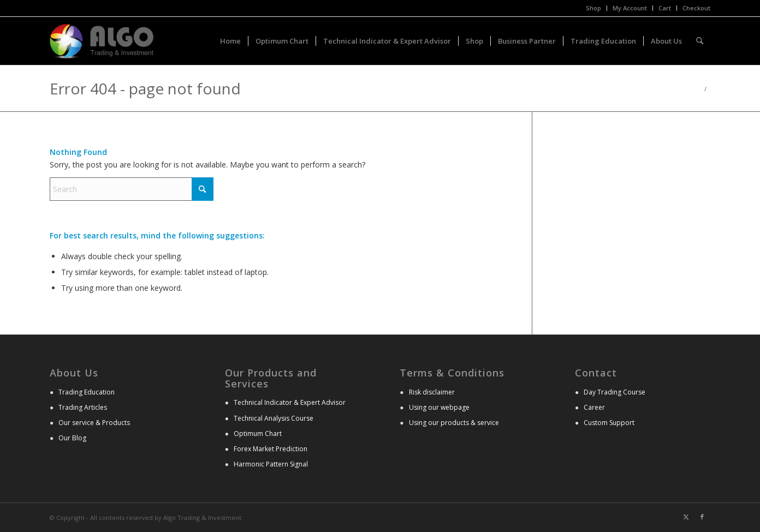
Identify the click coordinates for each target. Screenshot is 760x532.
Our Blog (72, 438)
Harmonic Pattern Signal (271, 464)
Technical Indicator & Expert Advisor (290, 402)
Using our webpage (439, 407)
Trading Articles (83, 407)
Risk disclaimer (432, 392)
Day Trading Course (614, 392)
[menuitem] (594, 8)
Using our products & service (454, 423)
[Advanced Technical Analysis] (102, 41)
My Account (630, 8)
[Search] (700, 41)
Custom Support (609, 423)
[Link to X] (686, 517)
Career (594, 407)
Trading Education (87, 392)
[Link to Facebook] (702, 517)
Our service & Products (94, 423)
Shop (593, 8)
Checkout (696, 8)
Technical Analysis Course (274, 418)
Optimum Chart (258, 434)
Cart (665, 8)
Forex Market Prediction (271, 449)
